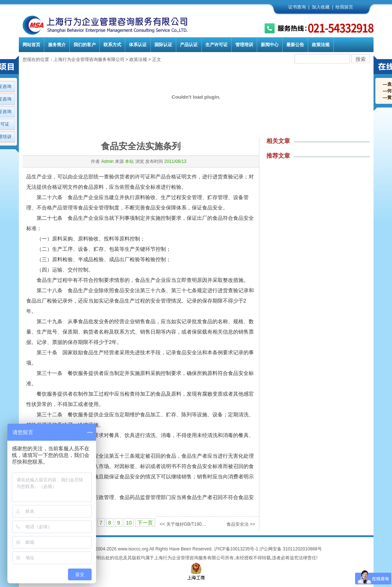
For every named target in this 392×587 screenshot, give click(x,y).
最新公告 (295, 45)
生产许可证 (217, 45)
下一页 (145, 523)
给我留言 (344, 7)
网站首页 (31, 45)
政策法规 (321, 45)
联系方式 (112, 45)
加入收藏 (321, 7)
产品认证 (189, 45)
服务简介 (57, 45)
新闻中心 (270, 45)
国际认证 (163, 45)
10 (129, 523)
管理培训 (244, 45)
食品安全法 (238, 524)
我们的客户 (85, 45)
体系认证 (138, 45)
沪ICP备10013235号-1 (236, 549)
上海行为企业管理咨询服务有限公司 (89, 59)
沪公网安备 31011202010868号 (291, 549)
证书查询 (297, 7)
